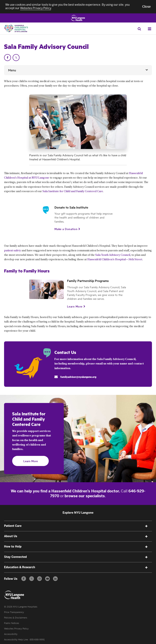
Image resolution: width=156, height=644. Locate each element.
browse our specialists (85, 496)
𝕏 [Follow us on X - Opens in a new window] (32, 579)
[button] (146, 7)
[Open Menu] (149, 29)
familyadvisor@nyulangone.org (78, 377)
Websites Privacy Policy (16, 629)
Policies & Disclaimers (16, 618)
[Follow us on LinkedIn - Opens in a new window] (55, 579)
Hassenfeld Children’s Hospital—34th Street (115, 260)
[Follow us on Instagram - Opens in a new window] (40, 579)
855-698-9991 (37, 640)
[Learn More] (75, 306)
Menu (12, 70)
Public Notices (12, 623)
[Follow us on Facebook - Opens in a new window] (24, 579)
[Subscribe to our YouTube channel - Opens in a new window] (47, 579)
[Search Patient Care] (139, 29)
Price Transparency (14, 612)
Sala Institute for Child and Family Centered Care (73, 192)
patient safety (12, 251)
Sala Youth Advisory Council (113, 255)
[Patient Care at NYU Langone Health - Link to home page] (14, 595)
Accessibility (11, 634)
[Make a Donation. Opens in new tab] (66, 229)
